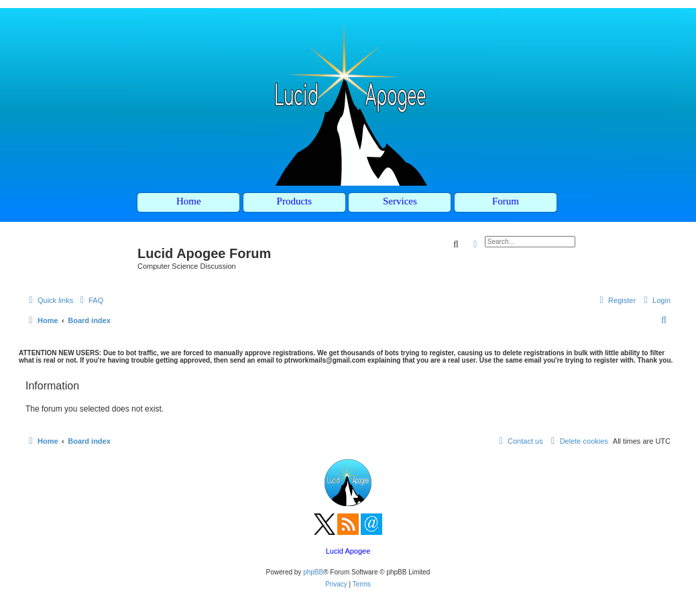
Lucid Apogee (348, 551)
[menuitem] (90, 300)
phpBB (313, 572)
